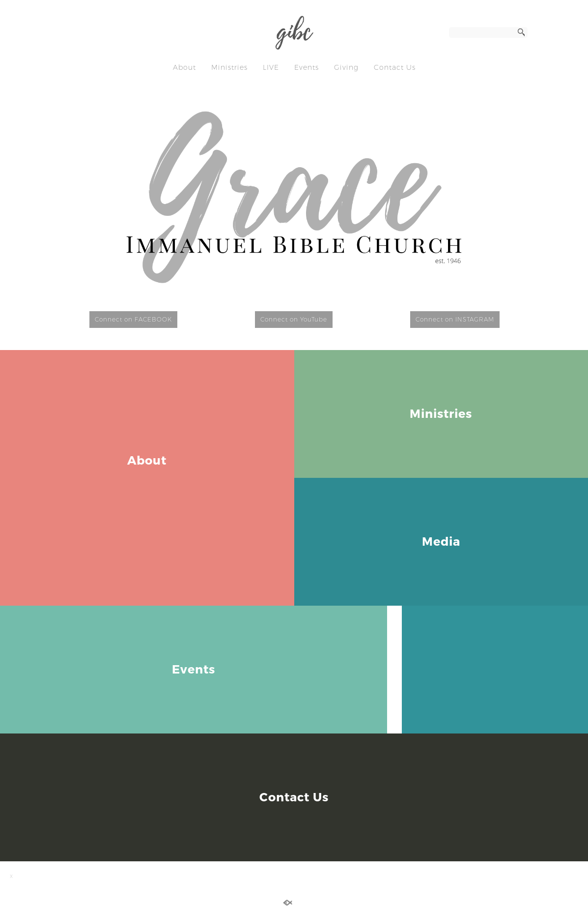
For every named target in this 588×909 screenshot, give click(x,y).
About (184, 67)
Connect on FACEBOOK (133, 319)
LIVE (271, 67)
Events (307, 67)
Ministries (229, 67)
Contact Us (395, 67)
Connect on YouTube (294, 319)
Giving (346, 67)
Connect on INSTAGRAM (455, 319)
